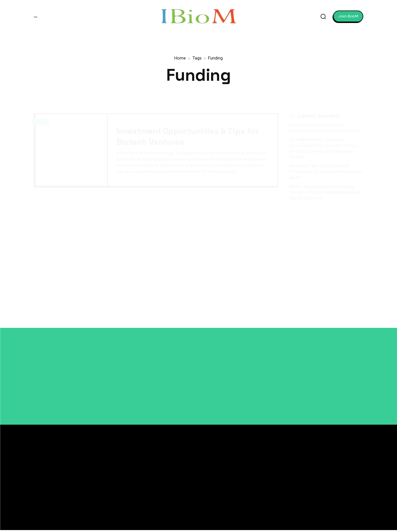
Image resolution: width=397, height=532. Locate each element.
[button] (323, 16)
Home (180, 58)
